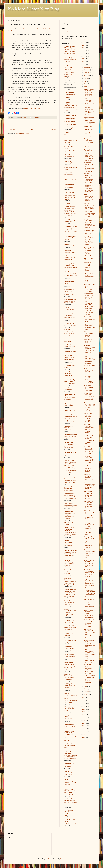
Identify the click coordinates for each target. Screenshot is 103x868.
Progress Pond (69, 570)
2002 (84, 737)
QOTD (66, 285)
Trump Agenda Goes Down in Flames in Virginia (70, 687)
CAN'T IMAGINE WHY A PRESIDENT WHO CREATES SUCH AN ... (89, 120)
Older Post (53, 130)
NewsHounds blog (70, 477)
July (85, 81)
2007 (84, 723)
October (87, 73)
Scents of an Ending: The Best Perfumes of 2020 (70, 668)
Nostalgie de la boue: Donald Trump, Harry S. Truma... (89, 141)
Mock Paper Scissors (71, 434)
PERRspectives (69, 511)
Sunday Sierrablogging (71, 325)
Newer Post (12, 130)
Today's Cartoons (69, 309)
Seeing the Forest (70, 655)
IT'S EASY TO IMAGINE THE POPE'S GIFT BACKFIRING (89, 206)
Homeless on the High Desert (69, 315)
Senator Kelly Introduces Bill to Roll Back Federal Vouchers (71, 230)
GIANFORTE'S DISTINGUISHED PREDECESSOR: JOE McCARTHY (89, 167)
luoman (50, 859)
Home (32, 130)
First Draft (68, 272)
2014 (84, 703)
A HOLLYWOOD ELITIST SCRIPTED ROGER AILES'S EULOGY (89, 251)
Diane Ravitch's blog (71, 226)
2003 (84, 734)
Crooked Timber (69, 184)
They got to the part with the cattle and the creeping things (70, 677)
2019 (84, 59)
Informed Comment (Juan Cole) (70, 341)
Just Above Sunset (70, 366)
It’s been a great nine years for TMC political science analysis (71, 446)
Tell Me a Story (69, 725)
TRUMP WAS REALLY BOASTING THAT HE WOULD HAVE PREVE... (89, 669)
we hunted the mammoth (69, 753)
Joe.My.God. (68, 356)
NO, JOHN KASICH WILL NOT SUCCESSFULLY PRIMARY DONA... (89, 515)
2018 (84, 62)
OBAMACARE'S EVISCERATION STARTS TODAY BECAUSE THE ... (89, 604)
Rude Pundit (68, 646)
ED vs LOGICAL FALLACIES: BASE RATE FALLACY (70, 293)
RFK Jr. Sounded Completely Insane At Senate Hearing (70, 544)
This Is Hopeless (69, 406)
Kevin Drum (68, 388)
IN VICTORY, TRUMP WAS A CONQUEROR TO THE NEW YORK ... (89, 525)
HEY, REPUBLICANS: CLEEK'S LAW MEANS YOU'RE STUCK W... (89, 407)
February (87, 692)
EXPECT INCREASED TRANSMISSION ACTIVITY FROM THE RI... (89, 157)
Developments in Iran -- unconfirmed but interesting (71, 333)
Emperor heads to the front (89, 546)
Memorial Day (88, 127)
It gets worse (87, 136)
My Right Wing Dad (70, 452)
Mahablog (67, 404)
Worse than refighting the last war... (89, 533)
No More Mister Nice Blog (34, 9)
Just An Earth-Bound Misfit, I (69, 373)
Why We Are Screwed (70, 383)
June (86, 84)
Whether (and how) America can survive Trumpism (70, 96)
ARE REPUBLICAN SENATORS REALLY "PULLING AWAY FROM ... (89, 379)
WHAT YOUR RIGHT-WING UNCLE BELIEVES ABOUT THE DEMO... (89, 240)
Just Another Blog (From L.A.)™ (70, 381)
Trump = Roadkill (69, 222)
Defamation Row (69, 767)
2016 (84, 698)
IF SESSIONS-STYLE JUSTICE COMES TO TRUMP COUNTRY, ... (89, 418)
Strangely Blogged (70, 707)
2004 (84, 731)
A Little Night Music (70, 150)
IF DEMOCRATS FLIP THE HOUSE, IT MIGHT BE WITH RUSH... (89, 92)
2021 (84, 53)
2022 (84, 51)
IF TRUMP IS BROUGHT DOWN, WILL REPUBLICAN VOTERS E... (89, 450)
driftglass (67, 244)
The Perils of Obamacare (88, 542)
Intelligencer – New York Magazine (70, 352)
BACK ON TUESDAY (88, 150)
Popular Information (71, 550)
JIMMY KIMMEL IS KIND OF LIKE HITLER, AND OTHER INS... (89, 564)
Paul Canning (69, 503)
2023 (84, 48)
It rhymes (86, 147)
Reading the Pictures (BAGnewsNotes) (71, 590)
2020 (84, 56)
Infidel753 (67, 330)
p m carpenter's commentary (69, 488)
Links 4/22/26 (68, 430)
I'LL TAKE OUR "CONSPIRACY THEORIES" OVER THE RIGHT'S (89, 504)
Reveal (66, 609)
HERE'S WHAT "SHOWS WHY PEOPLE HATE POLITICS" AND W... (89, 573)
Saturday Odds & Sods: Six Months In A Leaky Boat (71, 275)
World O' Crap (69, 789)
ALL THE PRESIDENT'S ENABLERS (89, 661)
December (87, 67)
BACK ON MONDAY (88, 557)
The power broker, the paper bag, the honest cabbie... (89, 552)
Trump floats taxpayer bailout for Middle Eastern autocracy (70, 554)
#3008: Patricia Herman (71, 267)
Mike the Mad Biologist (69, 427)
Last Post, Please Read (70, 823)
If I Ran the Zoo (69, 324)
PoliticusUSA (68, 540)
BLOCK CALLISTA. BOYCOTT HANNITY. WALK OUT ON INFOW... (89, 223)
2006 (84, 726)
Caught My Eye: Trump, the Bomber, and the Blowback (70, 595)
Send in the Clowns (70, 726)
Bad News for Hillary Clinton (32, 109)
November (87, 70)
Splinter (67, 694)
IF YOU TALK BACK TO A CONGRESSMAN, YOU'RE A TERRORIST (89, 397)
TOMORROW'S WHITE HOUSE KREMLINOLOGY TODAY (89, 214)
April (86, 686)
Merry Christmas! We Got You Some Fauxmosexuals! (70, 792)
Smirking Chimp (69, 684)
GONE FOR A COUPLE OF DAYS (88, 341)
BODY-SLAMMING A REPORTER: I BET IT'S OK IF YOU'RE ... (89, 198)
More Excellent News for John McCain (88, 313)
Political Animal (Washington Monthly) (69, 529)
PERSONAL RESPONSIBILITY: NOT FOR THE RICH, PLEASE (89, 111)
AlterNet (67, 81)
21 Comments (36, 117)
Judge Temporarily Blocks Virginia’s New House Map (70, 359)
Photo (66, 134)
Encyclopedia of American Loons (69, 265)
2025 (84, 42)
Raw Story (68, 578)
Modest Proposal (88, 129)
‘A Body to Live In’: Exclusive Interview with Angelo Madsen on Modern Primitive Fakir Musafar (70, 212)
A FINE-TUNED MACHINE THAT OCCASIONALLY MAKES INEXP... (89, 440)
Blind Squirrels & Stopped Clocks (89, 538)
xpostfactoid (68, 799)
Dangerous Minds (70, 207)
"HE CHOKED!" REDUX (88, 259)
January (86, 694)
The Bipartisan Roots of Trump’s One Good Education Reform (70, 534)
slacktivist (67, 674)
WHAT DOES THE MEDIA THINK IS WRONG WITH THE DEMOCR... (89, 679)
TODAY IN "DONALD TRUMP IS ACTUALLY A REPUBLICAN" (89, 102)
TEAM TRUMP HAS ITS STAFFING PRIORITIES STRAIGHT (88, 188)
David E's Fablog (70, 220)
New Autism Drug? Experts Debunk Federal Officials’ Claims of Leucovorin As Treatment (70, 626)
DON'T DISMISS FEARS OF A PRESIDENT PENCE (89, 296)
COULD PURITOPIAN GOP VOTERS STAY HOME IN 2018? (89, 653)
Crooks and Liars (70, 192)
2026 (84, 39)
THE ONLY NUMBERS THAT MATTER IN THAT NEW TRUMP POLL (89, 459)
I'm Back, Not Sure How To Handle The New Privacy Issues (70, 51)
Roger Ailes (68, 635)
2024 (84, 45)
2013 (84, 706)
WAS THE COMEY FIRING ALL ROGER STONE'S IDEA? (89, 477)
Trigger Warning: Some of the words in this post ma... (89, 327)
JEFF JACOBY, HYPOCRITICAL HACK (89, 370)
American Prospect (70, 115)
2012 (84, 709)
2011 (84, 712)
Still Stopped (68, 367)
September (87, 76)
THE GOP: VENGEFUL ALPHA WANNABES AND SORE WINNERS (88, 178)
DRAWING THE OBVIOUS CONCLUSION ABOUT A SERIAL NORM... (89, 429)
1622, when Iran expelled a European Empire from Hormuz (70, 345)
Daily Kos (67, 204)
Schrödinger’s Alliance (71, 246)
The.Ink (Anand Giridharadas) (69, 732)
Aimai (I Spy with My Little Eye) (70, 47)
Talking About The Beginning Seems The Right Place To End (70, 480)
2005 (84, 729)
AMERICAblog (69, 92)
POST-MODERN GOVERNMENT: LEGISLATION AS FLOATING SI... (89, 593)
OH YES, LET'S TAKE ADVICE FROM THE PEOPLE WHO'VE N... (89, 495)
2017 (84, 65)
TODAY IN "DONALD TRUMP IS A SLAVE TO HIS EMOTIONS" (89, 305)
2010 (84, 715)
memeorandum (69, 415)
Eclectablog (68, 251)
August (86, 78)
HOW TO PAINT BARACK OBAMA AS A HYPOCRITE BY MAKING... (89, 614)
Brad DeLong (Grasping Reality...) (70, 162)
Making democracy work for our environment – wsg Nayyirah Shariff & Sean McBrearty (70, 256)
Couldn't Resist (68, 375)
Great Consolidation (70, 299)
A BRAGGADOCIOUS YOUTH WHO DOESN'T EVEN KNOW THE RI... (89, 359)
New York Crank (69, 460)
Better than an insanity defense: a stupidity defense (89, 334)
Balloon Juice (68, 139)
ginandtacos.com (69, 290)
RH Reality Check (70, 621)
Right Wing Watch (70, 634)
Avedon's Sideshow (70, 124)
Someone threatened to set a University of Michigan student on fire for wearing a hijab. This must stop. (71, 699)
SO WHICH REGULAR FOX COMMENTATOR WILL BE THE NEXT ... (89, 486)
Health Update (68, 390)
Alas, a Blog (68, 58)
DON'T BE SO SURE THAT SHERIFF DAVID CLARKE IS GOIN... (88, 267)
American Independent (68, 103)
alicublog (67, 66)
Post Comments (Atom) (22, 133)
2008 (84, 720)
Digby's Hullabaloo (70, 236)
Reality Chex (68, 601)
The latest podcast (69, 157)
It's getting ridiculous (87, 133)
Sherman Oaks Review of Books (69, 663)
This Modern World (70, 741)
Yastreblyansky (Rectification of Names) (69, 812)
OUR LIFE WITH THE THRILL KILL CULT (89, 232)
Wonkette (67, 779)
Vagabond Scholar (70, 744)
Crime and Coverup (89, 317)
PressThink (68, 560)
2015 (84, 701)
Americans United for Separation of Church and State (70, 120)
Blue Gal (67, 155)
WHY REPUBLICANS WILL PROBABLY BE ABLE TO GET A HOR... (89, 583)
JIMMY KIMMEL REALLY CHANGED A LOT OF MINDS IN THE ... (89, 643)
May (86, 87)
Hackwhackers (69, 308)
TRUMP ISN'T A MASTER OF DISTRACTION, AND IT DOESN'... (89, 469)
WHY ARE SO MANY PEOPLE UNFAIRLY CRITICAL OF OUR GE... (89, 349)
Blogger (62, 859)
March (86, 689)
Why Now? (68, 771)
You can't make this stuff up (89, 321)
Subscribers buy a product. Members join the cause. (71, 564)
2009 (84, 718)
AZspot (67, 132)
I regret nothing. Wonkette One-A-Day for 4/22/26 (70, 783)
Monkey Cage (69, 443)
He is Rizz (67, 815)
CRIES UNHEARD (89, 366)
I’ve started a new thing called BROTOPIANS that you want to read (71, 757)
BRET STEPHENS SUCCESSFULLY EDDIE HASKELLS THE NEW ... (89, 623)
